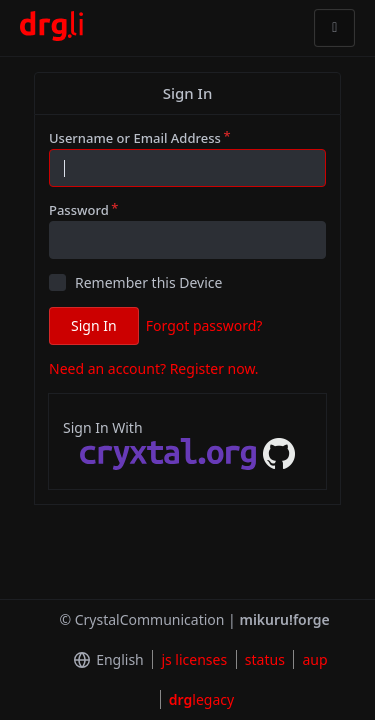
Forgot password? (204, 325)
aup (314, 659)
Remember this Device (148, 282)
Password (79, 210)
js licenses (194, 659)
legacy (201, 699)
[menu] (104, 660)
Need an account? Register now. (154, 368)
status (265, 659)
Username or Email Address (135, 138)
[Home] (51, 28)
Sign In (94, 325)
